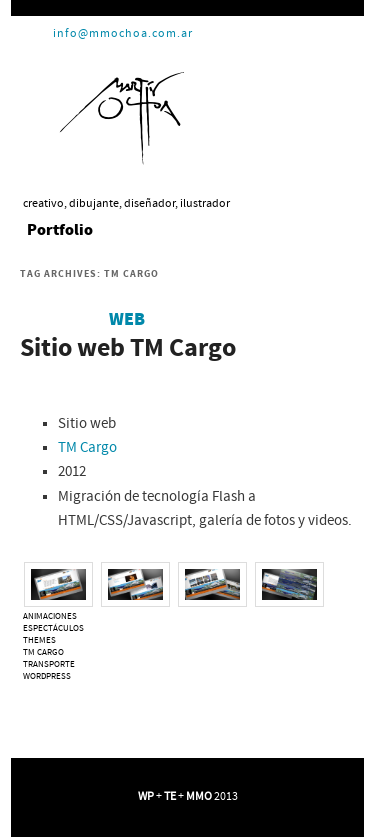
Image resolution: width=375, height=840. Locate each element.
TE (170, 796)
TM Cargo (87, 448)
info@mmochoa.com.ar (123, 33)
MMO (199, 796)
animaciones (50, 616)
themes (39, 640)
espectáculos (53, 628)
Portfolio (60, 230)
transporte (49, 664)
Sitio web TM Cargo (128, 348)
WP (146, 796)
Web (127, 320)
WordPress (47, 676)
